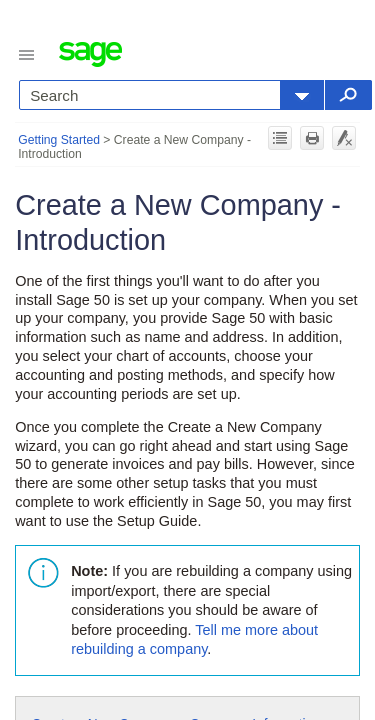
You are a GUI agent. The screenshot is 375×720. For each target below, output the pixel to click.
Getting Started (59, 140)
